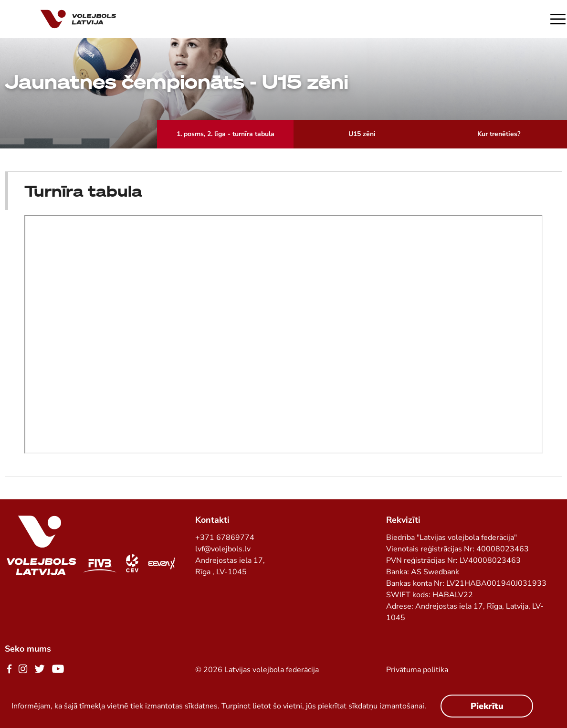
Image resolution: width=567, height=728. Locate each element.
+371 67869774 (225, 538)
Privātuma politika (417, 670)
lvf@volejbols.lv (223, 549)
